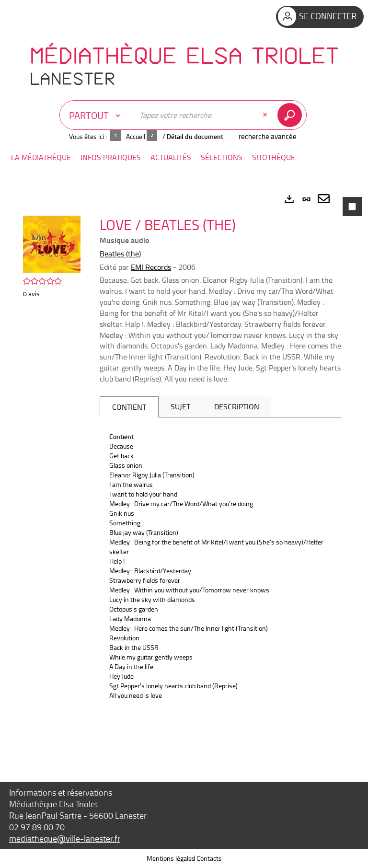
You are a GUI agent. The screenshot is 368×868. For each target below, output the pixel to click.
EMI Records (151, 267)
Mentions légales (171, 858)
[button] (41, 157)
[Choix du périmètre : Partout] (97, 115)
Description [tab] (237, 406)
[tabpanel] (184, 472)
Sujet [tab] (180, 406)
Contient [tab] (129, 407)
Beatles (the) (120, 254)
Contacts (209, 858)
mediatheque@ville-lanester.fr (65, 838)
